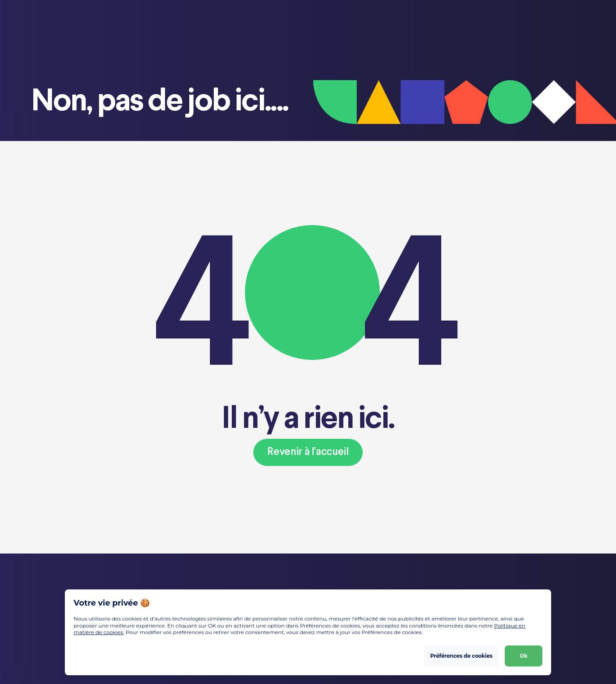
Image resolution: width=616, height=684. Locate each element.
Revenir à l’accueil (308, 452)
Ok (524, 656)
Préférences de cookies (461, 656)
